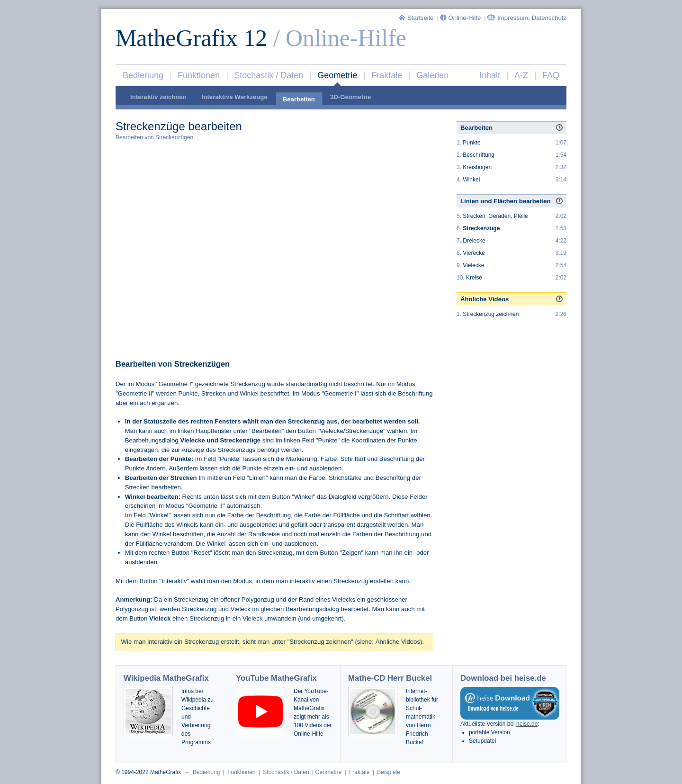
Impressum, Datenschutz (527, 18)
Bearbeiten (299, 99)
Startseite (417, 18)
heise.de (527, 724)
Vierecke (474, 253)
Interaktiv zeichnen (158, 97)
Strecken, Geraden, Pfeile (495, 216)
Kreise (474, 278)
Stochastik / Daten (269, 75)
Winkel (471, 180)
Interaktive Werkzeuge (235, 97)
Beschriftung (479, 155)
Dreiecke (474, 241)
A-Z (521, 75)
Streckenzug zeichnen (491, 314)
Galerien (432, 75)
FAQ (551, 75)
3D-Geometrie (350, 97)
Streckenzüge (481, 228)
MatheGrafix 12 (191, 38)
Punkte (471, 143)
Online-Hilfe (461, 18)
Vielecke (473, 265)
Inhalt (490, 75)
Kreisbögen (477, 167)
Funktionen (199, 75)
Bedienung (143, 75)
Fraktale (387, 75)
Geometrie (337, 75)
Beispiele (389, 772)
